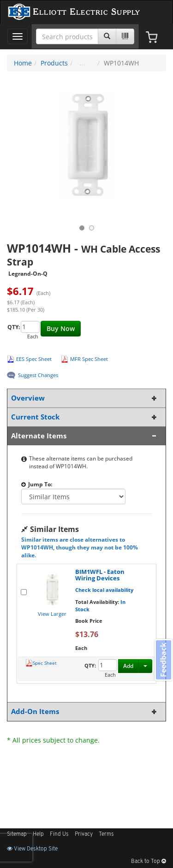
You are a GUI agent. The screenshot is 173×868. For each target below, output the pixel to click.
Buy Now (61, 328)
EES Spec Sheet (34, 359)
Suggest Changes (38, 375)
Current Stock (85, 417)
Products (54, 63)
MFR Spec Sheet (89, 359)
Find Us (59, 834)
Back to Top (149, 862)
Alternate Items (85, 436)
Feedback (163, 660)
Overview (85, 398)
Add (128, 666)
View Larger (52, 614)
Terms (106, 834)
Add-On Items (85, 712)
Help (38, 834)
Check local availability (104, 590)
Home (23, 63)
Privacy (84, 834)
